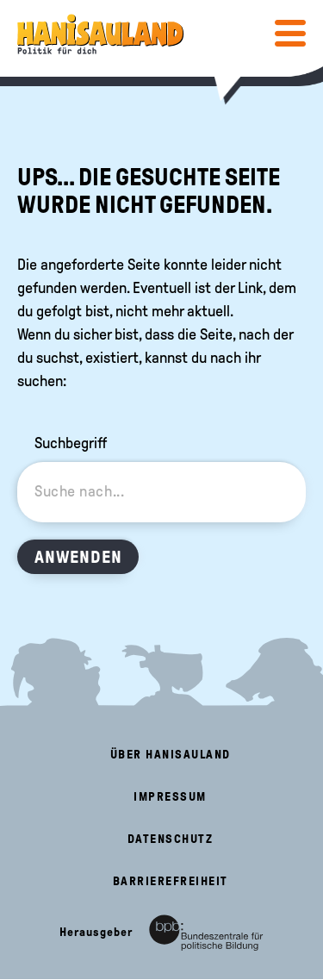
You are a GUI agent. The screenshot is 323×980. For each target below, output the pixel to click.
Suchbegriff (71, 443)
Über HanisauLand (171, 755)
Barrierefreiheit (171, 881)
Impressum (170, 797)
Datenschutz (171, 839)
